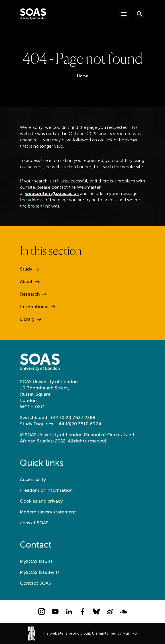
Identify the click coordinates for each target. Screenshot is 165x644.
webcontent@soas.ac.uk (52, 193)
